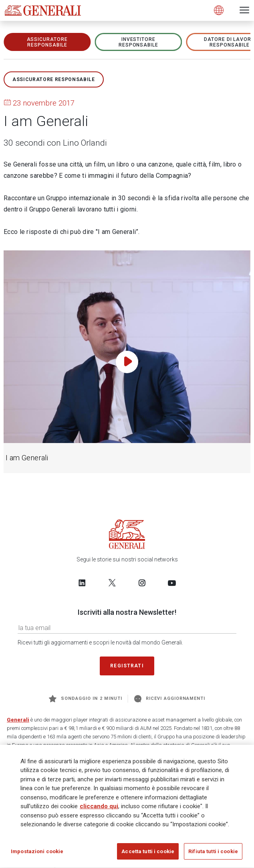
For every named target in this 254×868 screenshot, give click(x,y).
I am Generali (27, 458)
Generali (18, 720)
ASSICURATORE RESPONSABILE (47, 42)
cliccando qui (99, 809)
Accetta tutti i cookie (148, 854)
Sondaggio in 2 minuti (86, 699)
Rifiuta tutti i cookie (213, 854)
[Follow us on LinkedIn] (82, 583)
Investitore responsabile (139, 42)
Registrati (127, 666)
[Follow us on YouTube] (172, 583)
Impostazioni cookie (37, 854)
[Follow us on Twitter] (112, 583)
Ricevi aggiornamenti (170, 699)
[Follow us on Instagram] (142, 583)
